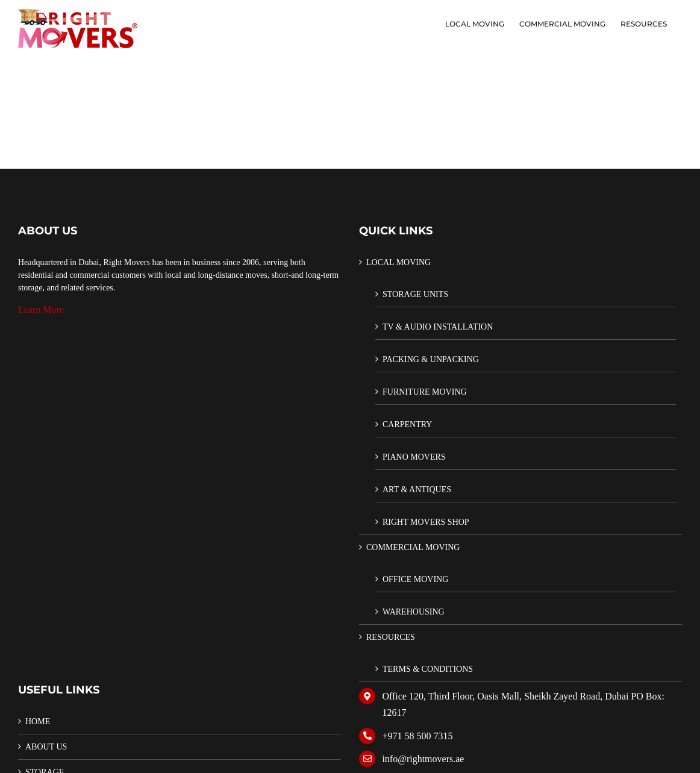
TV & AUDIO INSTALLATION (438, 327)
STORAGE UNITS (415, 294)
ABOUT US (46, 747)
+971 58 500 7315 (417, 736)
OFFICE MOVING (415, 579)
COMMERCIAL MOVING (413, 547)
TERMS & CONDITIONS (428, 669)
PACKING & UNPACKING (431, 359)
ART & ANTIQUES (417, 490)
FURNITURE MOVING (425, 392)
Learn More (41, 309)
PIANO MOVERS (414, 457)
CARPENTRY (407, 424)
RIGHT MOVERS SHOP (426, 522)
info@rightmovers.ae (423, 759)
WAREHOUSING (414, 612)
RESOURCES (391, 637)
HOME (38, 721)
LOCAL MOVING (398, 262)
